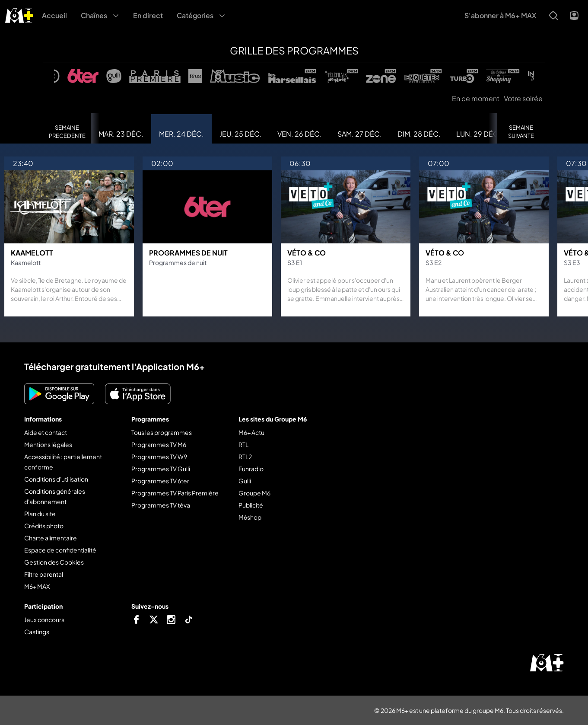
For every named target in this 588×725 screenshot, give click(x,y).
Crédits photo (44, 526)
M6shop (250, 517)
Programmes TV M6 (159, 444)
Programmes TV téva (161, 505)
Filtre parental (44, 574)
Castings (37, 632)
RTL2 (245, 457)
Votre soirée (523, 98)
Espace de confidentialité (60, 550)
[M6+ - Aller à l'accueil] (19, 14)
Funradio (251, 469)
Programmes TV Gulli (161, 469)
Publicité (251, 505)
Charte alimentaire (51, 538)
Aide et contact (46, 432)
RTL (243, 444)
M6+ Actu (251, 432)
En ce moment (476, 98)
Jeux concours (44, 620)
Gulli (245, 481)
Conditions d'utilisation (56, 479)
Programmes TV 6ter (160, 481)
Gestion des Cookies (54, 562)
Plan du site (40, 514)
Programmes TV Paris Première (175, 493)
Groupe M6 (254, 493)
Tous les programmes (162, 432)
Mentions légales (48, 444)
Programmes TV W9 (159, 457)
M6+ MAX (37, 586)
